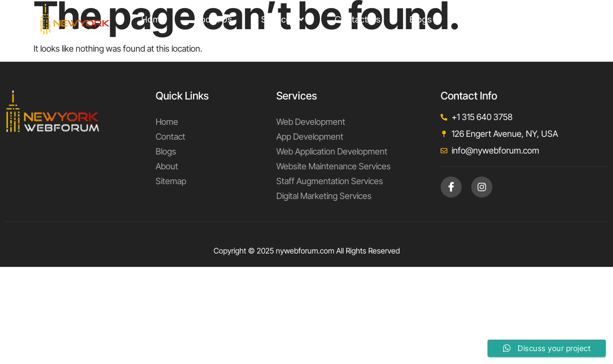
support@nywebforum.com (522, 19)
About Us (213, 19)
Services (282, 19)
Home (153, 19)
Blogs (421, 19)
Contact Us (358, 19)
